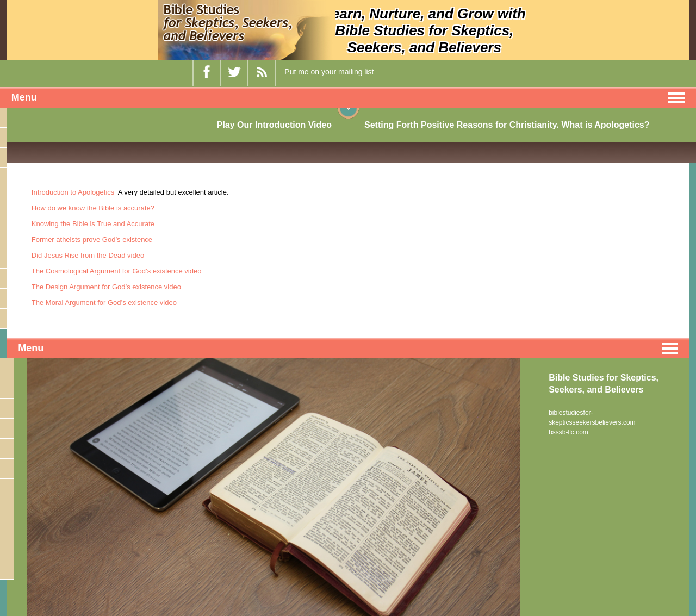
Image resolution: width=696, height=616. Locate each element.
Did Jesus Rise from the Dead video (88, 255)
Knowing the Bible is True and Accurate (93, 224)
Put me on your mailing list (329, 72)
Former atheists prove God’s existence (92, 239)
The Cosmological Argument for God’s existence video (117, 271)
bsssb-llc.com (568, 432)
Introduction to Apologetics (73, 192)
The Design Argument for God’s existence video (106, 287)
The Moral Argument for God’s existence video (104, 303)
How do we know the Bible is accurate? (93, 208)
